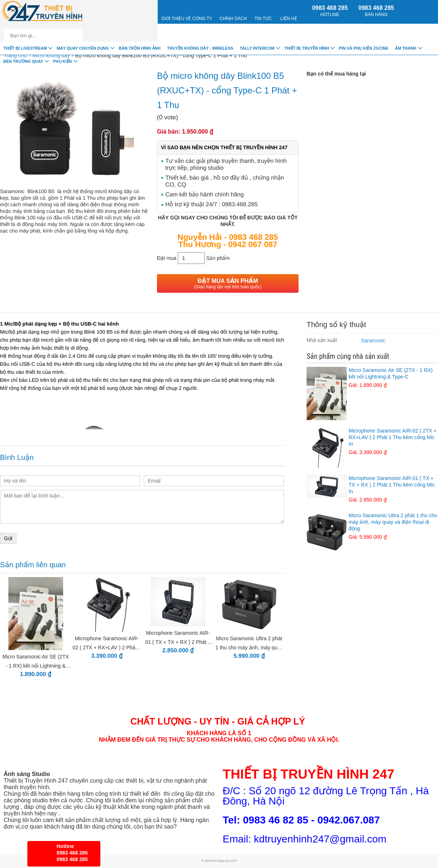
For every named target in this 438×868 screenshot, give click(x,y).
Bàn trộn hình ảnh (139, 48)
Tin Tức (263, 11)
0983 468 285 (330, 11)
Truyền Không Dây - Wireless (200, 48)
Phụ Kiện (62, 61)
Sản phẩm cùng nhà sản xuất (348, 356)
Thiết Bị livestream (25, 48)
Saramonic (373, 341)
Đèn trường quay (23, 61)
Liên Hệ (289, 11)
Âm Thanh (406, 48)
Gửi (8, 538)
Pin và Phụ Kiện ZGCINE (364, 48)
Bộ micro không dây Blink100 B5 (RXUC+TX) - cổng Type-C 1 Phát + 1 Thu (161, 55)
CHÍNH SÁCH (233, 11)
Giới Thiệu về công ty (187, 11)
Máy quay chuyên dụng (83, 48)
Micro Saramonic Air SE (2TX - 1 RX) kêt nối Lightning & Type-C (372, 378)
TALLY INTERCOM (257, 48)
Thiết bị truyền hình (307, 48)
